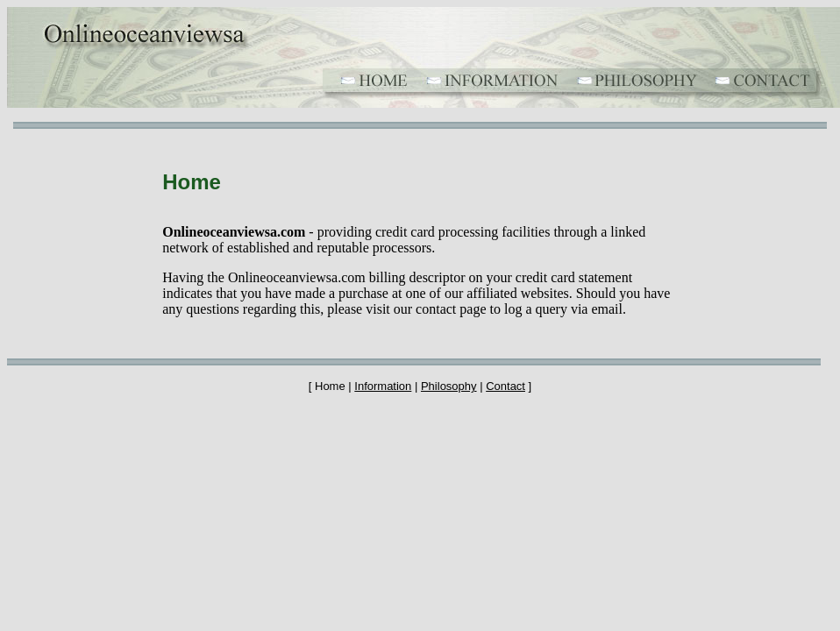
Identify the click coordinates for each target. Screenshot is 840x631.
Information (383, 386)
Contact (505, 386)
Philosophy (449, 386)
